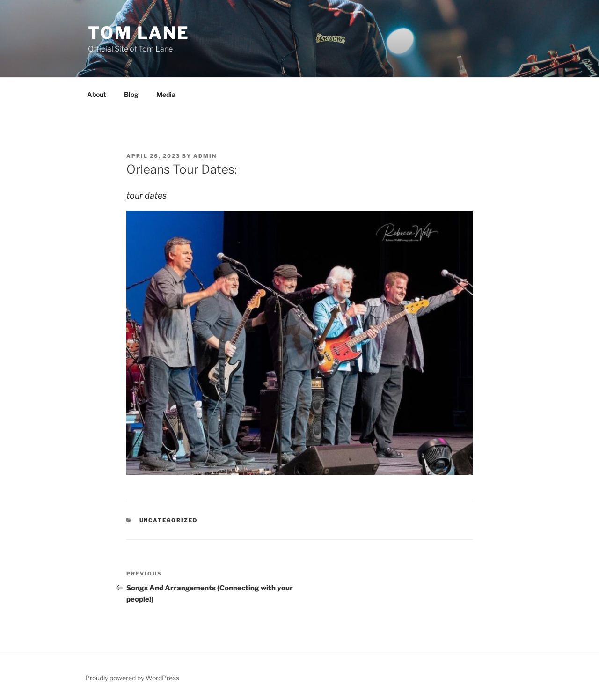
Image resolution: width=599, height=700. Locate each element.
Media (166, 94)
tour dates (146, 195)
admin (205, 156)
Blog (131, 94)
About (97, 94)
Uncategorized (169, 520)
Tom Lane (139, 33)
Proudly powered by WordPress (132, 678)
